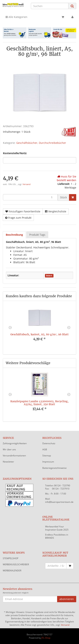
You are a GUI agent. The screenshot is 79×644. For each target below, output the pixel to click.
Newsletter (8, 462)
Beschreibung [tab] (14, 235)
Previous (10, 328)
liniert (49, 276)
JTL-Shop (46, 638)
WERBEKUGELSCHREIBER (16, 564)
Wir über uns (9, 449)
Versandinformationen (14, 456)
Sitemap (47, 456)
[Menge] (30, 197)
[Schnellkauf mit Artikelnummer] (56, 566)
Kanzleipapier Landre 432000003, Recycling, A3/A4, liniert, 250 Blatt (39, 403)
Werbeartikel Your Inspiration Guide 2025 (57, 528)
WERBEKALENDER (12, 571)
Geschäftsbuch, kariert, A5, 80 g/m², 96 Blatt (39, 334)
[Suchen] (50, 6)
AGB (45, 449)
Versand (27, 184)
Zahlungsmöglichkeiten (15, 443)
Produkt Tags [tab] (37, 235)
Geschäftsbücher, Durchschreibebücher (41, 143)
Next (69, 328)
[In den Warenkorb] (73, 197)
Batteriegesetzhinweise (54, 468)
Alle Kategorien (16, 17)
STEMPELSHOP (11, 558)
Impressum (48, 462)
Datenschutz (49, 443)
